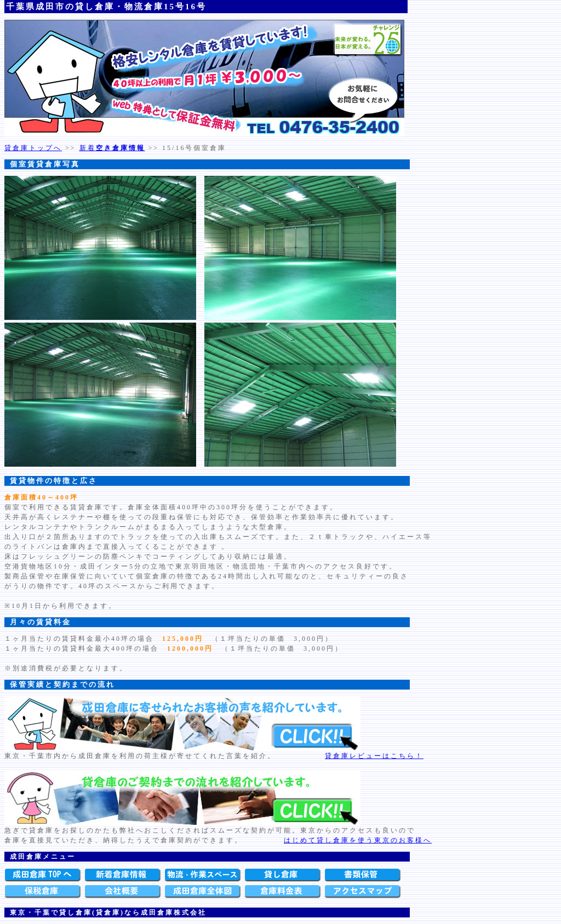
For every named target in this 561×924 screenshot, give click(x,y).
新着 (112, 148)
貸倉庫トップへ (33, 148)
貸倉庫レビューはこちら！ (374, 756)
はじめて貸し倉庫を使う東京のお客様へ (358, 840)
